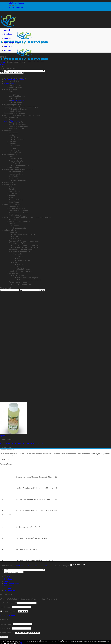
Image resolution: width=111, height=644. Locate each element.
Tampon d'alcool (15, 152)
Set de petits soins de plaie (28, 278)
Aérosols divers (15, 81)
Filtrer (42, 290)
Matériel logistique (16, 174)
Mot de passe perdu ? (8, 615)
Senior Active (14, 202)
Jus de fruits (13, 193)
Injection (8, 130)
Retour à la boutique (17, 100)
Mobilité (12, 223)
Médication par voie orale (18, 210)
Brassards (17, 163)
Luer (15, 148)
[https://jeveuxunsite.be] (77, 566)
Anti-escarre (13, 219)
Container (12, 141)
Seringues (13, 143)
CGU (41, 566)
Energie (12, 189)
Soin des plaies (10, 230)
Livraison (8, 46)
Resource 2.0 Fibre (16, 200)
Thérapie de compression (18, 282)
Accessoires (13, 133)
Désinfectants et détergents (15, 79)
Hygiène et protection (13, 105)
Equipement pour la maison (19, 221)
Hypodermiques (19, 139)
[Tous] (25, 71)
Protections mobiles (16, 128)
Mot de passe (6, 607)
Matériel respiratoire (17, 208)
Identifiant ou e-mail (8, 603)
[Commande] (12, 73)
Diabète (12, 187)
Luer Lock (17, 150)
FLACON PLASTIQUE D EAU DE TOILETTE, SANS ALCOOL (22, 443)
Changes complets (16, 122)
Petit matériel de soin (13, 204)
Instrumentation (11, 154)
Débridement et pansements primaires (24, 241)
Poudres (12, 195)
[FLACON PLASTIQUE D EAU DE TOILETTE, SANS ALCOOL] (13, 433)
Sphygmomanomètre (21, 165)
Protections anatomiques (18, 126)
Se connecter (23, 611)
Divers (11, 156)
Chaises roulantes (20, 228)
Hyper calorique (15, 191)
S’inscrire (4, 637)
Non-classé (9, 182)
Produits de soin (15, 111)
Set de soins (13, 273)
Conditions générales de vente (27, 566)
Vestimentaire (14, 178)
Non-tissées (18, 239)
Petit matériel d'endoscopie (19, 252)
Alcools (11, 83)
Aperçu (3, 436)
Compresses (13, 232)
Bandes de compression (22, 284)
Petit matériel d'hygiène (18, 109)
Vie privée (48, 566)
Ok (21, 643)
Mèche (16, 236)
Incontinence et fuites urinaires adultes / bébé (22, 115)
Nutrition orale (10, 185)
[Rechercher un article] (5, 76)
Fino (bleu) (17, 96)
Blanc (15, 94)
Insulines (16, 146)
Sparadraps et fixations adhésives (26, 247)
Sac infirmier (14, 176)
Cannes (16, 226)
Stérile (16, 98)
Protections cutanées (17, 113)
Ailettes (16, 137)
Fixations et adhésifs (17, 243)
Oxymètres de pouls (16, 159)
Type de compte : (7, 632)
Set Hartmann (18, 275)
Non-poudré (18, 102)
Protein (12, 198)
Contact (8, 50)
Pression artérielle (16, 161)
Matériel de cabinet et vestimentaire (18, 169)
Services (8, 38)
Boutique (8, 34)
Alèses (11, 118)
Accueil (7, 30)
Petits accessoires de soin (18, 213)
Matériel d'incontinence (18, 124)
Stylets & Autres (24, 260)
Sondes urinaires (15, 215)
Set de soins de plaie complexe (29, 280)
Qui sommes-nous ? (12, 42)
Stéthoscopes (14, 167)
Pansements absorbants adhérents (22, 249)
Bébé (11, 120)
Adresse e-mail (6, 624)
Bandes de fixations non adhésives (26, 245)
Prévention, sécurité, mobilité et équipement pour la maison (28, 217)
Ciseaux (20, 256)
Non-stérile (17, 254)
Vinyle (11, 100)
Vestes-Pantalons (20, 180)
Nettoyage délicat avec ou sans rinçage (24, 107)
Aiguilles (12, 135)
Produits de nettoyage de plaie (21, 271)
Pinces (20, 258)
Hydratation (13, 206)
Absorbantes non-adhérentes (24, 234)
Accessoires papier (16, 172)
